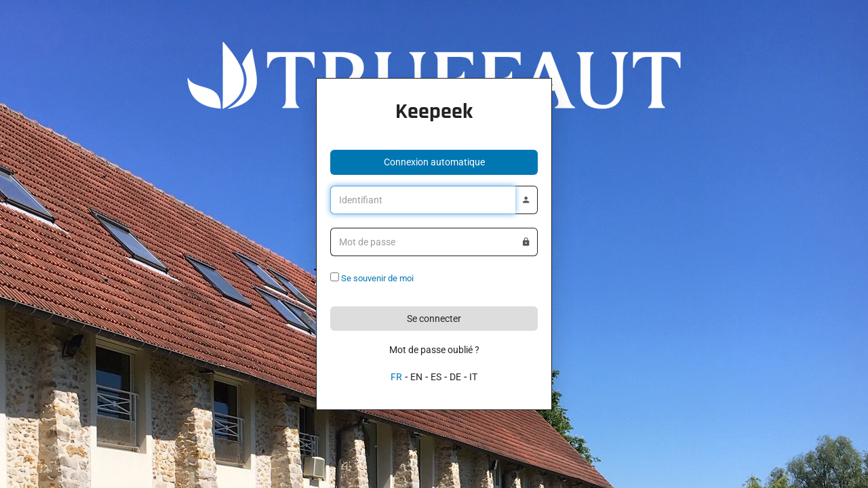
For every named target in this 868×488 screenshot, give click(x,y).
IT (473, 377)
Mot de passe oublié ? (434, 350)
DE (455, 377)
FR (396, 377)
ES (436, 377)
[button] (434, 162)
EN (416, 377)
